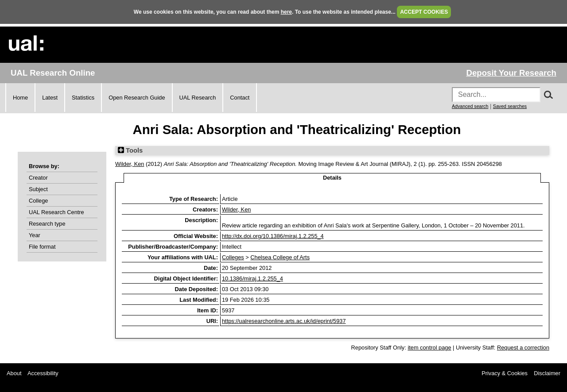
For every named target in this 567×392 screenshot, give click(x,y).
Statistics (83, 98)
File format (42, 247)
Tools (130, 150)
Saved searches (510, 106)
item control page (429, 348)
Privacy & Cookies (505, 373)
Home (20, 98)
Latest (50, 98)
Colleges (233, 257)
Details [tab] (332, 178)
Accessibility (43, 373)
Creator (38, 178)
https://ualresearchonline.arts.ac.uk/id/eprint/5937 (284, 321)
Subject (38, 189)
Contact (240, 98)
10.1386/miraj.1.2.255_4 (252, 279)
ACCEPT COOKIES (424, 12)
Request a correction (523, 348)
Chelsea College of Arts (280, 257)
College (38, 201)
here (286, 12)
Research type (47, 224)
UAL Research (198, 98)
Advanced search (470, 106)
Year (35, 235)
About (14, 373)
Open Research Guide (137, 98)
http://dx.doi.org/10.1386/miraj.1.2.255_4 (273, 236)
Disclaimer (547, 373)
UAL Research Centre (56, 212)
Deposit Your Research (511, 73)
